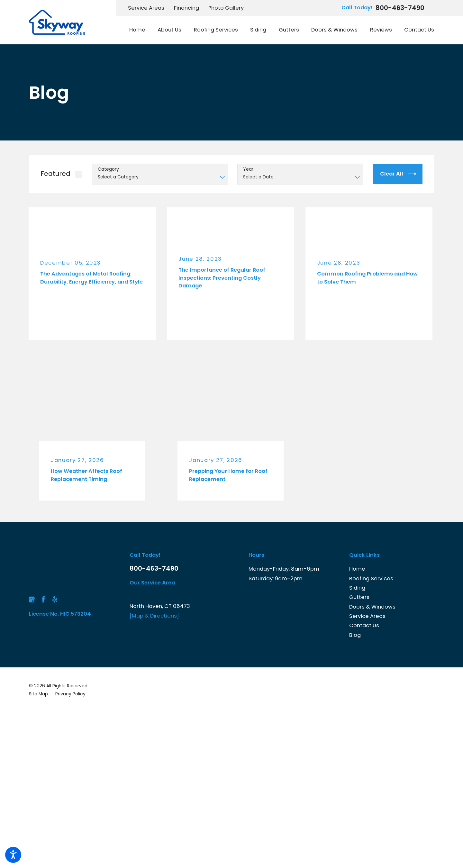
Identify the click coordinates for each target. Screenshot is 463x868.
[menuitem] (140, 30)
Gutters (359, 597)
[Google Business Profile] (32, 599)
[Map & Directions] (154, 616)
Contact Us (364, 625)
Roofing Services (371, 579)
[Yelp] (55, 599)
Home (357, 569)
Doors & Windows (372, 607)
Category (108, 169)
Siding (357, 588)
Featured (55, 174)
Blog (355, 635)
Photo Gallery (226, 8)
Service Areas (146, 8)
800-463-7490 (400, 8)
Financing (186, 8)
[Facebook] (43, 599)
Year (248, 169)
